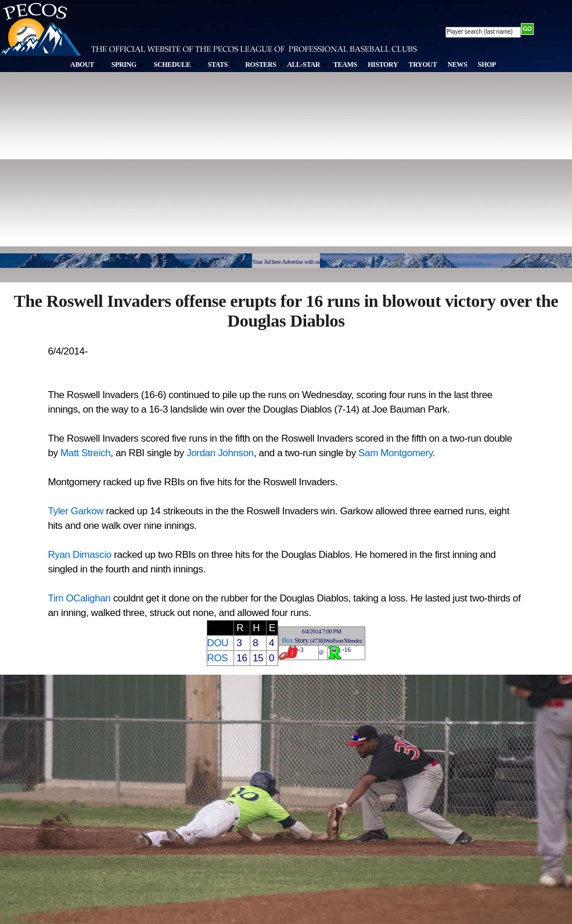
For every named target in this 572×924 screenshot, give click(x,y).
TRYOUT (423, 65)
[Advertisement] (154, 168)
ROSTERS (264, 65)
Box (287, 640)
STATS (221, 65)
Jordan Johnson (220, 453)
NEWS (458, 65)
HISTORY (383, 65)
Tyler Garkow (76, 511)
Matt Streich (85, 453)
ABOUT (85, 65)
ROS (218, 658)
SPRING (127, 65)
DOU (218, 643)
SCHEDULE (176, 65)
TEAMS (345, 65)
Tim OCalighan (80, 598)
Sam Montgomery (395, 453)
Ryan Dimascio (80, 555)
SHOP (487, 65)
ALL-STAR (307, 65)
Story (301, 640)
